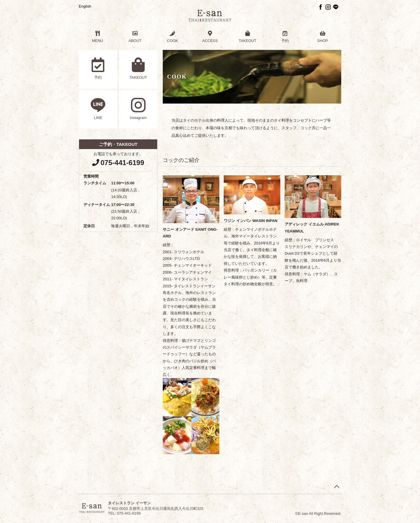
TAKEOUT (247, 37)
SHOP (322, 37)
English (85, 6)
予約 (285, 37)
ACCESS (210, 37)
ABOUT (135, 37)
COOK (173, 37)
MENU (98, 37)
